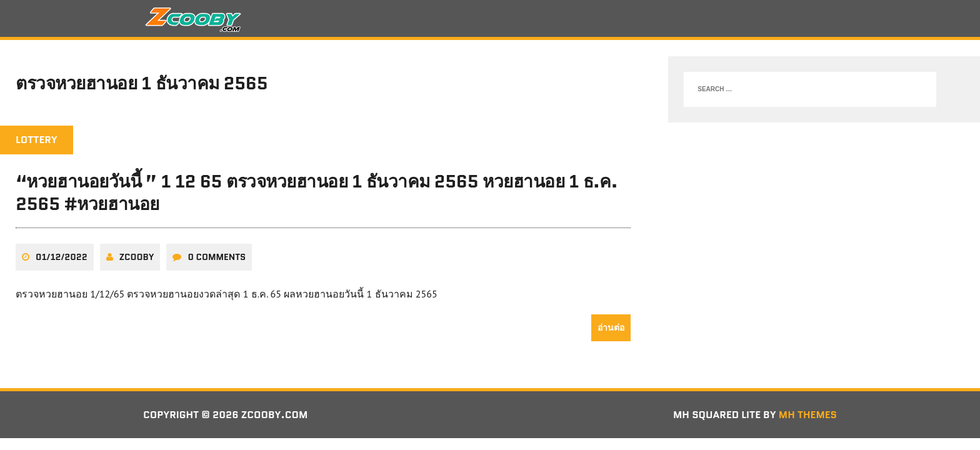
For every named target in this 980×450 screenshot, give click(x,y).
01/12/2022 (62, 257)
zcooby (137, 257)
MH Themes (808, 415)
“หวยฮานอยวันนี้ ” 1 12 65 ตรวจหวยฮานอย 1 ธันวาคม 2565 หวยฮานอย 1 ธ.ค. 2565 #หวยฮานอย (317, 192)
